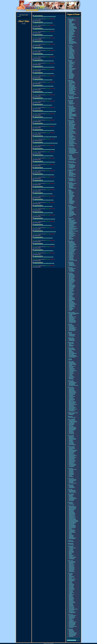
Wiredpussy (71, 239)
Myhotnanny (71, 597)
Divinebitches (72, 225)
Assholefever (71, 51)
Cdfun (70, 172)
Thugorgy (71, 308)
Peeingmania (71, 473)
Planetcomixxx (72, 142)
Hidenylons (71, 449)
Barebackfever (72, 275)
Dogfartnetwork (72, 414)
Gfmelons (71, 102)
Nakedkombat (72, 264)
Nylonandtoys (72, 552)
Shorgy (70, 529)
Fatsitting (71, 197)
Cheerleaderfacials (72, 615)
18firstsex (71, 574)
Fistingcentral (72, 290)
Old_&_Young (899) (71, 419)
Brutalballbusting (72, 222)
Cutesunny (71, 584)
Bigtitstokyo (71, 66)
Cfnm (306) (70, 155)
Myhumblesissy (72, 174)
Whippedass (71, 238)
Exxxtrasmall (71, 585)
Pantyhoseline (72, 459)
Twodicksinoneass (72, 321)
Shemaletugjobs (72, 525)
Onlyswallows (72, 444)
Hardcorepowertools (73, 499)
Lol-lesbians (71, 376)
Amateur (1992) (71, 19)
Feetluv (70, 210)
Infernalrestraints (72, 83)
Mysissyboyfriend (72, 174)
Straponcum (71, 566)
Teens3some (71, 606)
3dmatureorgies (72, 122)
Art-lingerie (71, 547)
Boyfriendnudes (72, 281)
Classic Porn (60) (71, 162)
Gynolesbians (72, 327)
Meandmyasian (72, 75)
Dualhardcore (72, 318)
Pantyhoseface (72, 457)
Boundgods (71, 279)
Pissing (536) (70, 468)
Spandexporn (72, 259)
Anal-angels (71, 47)
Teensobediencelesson (73, 609)
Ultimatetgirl (71, 537)
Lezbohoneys (72, 373)
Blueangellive (72, 481)
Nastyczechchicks (72, 42)
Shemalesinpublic (72, 523)
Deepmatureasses (72, 392)
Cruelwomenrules (72, 224)
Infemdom (71, 230)
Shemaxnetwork (72, 528)
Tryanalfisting (72, 271)
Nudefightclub (72, 265)
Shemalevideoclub (72, 526)
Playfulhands (71, 257)
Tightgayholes (72, 309)
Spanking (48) (70, 543)
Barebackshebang (72, 508)
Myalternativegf (72, 37)
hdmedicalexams (72, 160)
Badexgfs (71, 21)
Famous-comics (72, 132)
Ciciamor (71, 582)
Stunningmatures (72, 411)
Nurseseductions (72, 623)
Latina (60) (70, 359)
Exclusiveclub (72, 326)
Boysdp (70, 284)
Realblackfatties (72, 202)
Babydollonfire (72, 243)
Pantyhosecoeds (72, 455)
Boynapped (71, 282)
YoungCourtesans (72, 612)
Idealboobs (71, 104)
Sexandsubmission (73, 88)
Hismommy (71, 367)
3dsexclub (71, 123)
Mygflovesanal (72, 58)
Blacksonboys (72, 278)
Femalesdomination (73, 226)
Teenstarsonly (72, 610)
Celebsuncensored (72, 150)
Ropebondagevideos (73, 116)
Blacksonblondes (72, 350)
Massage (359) (71, 381)
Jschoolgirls (71, 74)
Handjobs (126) (71, 338)
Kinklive (71, 84)
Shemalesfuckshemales (73, 521)
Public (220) (70, 489)
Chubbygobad (72, 195)
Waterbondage (72, 119)
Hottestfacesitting (72, 229)
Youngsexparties (72, 322)
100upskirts (71, 630)
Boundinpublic (72, 279)
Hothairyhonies (72, 335)
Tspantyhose (71, 535)
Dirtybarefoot (71, 209)
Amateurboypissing (73, 469)
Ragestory (71, 346)
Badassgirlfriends (72, 20)
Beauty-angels (72, 580)
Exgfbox (71, 22)
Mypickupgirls (72, 39)
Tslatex (70, 534)
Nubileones (71, 600)
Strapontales (71, 571)
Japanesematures (72, 68)
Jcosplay (71, 71)
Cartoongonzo (72, 126)
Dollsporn (71, 53)
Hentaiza (71, 138)
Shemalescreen (72, 518)
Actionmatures (72, 388)
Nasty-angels (71, 41)
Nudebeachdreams (72, 492)
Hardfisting (71, 269)
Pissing (70, 476)
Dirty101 (71, 365)
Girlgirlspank (71, 544)
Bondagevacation (72, 110)
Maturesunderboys (72, 403)
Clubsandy (71, 482)
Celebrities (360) (71, 148)
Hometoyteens (72, 500)
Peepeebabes (72, 474)
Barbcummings (72, 349)
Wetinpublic (71, 477)
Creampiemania (72, 166)
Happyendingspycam (73, 383)
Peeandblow (71, 471)
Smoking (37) (70, 541)
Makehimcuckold (72, 181)
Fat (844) (69, 190)
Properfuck (71, 258)
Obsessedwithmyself (73, 43)
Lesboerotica (71, 372)
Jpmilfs (70, 72)
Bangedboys (71, 274)
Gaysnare (71, 296)
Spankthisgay (72, 305)
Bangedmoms (72, 390)
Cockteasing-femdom (73, 223)
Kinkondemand (72, 85)
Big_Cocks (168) (71, 96)
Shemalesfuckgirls (72, 519)
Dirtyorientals (72, 352)
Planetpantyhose (72, 464)
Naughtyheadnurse (73, 622)
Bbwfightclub (71, 263)
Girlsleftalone (72, 588)
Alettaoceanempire (72, 480)
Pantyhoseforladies (73, 458)
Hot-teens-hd (71, 590)
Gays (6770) (70, 273)
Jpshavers (71, 503)
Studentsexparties (72, 321)
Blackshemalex (72, 510)
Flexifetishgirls (72, 247)
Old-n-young (71, 426)
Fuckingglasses (72, 25)
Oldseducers (71, 432)
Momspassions (72, 404)
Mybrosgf (71, 596)
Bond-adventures (72, 125)
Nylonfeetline (71, 213)
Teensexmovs (72, 608)
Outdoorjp (71, 79)
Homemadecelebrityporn (74, 153)
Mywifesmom (71, 405)
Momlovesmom (72, 377)
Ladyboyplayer (72, 512)
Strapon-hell (71, 564)
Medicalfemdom (72, 329)
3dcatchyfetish (72, 242)
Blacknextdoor (72, 185)
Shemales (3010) (71, 506)
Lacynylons (71, 549)
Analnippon (71, 63)
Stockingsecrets (72, 558)
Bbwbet (70, 191)
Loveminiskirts (72, 251)
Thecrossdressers (72, 176)
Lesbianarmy (71, 370)
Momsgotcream (72, 167)
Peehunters (71, 472)
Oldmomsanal (72, 406)
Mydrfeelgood (72, 345)
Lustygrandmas (72, 399)
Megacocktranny (72, 513)
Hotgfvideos (71, 33)
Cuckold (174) (70, 178)
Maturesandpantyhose (73, 450)
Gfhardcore (71, 26)
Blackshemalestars (73, 509)
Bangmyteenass (72, 52)
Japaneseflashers (72, 491)
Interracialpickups (72, 355)
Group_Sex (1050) (71, 312)
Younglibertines (72, 613)
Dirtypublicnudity (72, 490)
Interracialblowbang (73, 353)
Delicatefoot (71, 208)
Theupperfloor (72, 93)
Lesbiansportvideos (73, 371)
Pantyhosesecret (72, 461)
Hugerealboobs (72, 103)
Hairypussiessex (72, 334)
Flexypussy (71, 497)
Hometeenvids (72, 32)
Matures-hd (71, 401)
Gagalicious (71, 440)
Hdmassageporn (72, 384)
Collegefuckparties (72, 314)
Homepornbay (72, 30)
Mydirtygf (71, 37)
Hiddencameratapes (73, 634)
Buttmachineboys (72, 286)
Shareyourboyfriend (73, 304)
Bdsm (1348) (70, 80)
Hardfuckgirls (72, 343)
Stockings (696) (71, 546)
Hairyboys (71, 297)
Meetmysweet (72, 425)
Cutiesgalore (71, 495)
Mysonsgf (71, 426)
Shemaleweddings (72, 527)
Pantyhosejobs (72, 458)
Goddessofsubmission (73, 228)
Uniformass (71, 627)
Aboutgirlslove (72, 363)
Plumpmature (72, 410)
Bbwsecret (71, 194)
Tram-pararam (72, 145)
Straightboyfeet (72, 306)
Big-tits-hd (71, 101)
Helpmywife (71, 180)
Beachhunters (72, 631)
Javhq (70, 344)
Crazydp (71, 315)
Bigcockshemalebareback (74, 98)
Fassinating (71, 55)
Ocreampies (71, 168)
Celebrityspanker (72, 149)
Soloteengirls (71, 605)
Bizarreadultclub (72, 108)
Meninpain (71, 232)
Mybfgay (71, 300)
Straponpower (72, 568)
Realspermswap (72, 303)
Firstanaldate (71, 56)
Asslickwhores (72, 577)
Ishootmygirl (71, 35)
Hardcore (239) (71, 342)
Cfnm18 (70, 156)
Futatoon (71, 134)
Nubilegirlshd (72, 599)
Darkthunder (71, 289)
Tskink (70, 237)
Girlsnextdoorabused (73, 28)
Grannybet (71, 395)
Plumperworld (72, 201)
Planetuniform (72, 626)
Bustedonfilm (72, 632)
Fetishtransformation (73, 247)
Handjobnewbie (72, 339)
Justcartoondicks (72, 140)
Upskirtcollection (72, 636)
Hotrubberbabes (72, 250)
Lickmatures (71, 398)
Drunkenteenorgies (73, 317)
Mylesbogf (71, 378)
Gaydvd (70, 292)
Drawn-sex (71, 130)
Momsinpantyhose (72, 451)
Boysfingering (72, 285)
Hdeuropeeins (72, 298)
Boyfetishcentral (72, 280)
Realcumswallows (72, 445)
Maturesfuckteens (72, 402)
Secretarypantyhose (73, 465)
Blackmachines (72, 277)
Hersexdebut (71, 29)
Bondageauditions (72, 109)
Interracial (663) (71, 348)
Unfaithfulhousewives (73, 260)
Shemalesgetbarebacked (74, 521)
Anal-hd (70, 47)
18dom (70, 219)
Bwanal (70, 351)
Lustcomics (71, 141)
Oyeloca (71, 360)
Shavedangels (72, 504)
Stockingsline (72, 559)
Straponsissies (72, 570)
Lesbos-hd (71, 373)
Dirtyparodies (72, 246)
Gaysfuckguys (72, 294)
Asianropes (71, 107)
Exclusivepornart (72, 132)
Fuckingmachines (72, 498)
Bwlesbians (71, 352)
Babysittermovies (72, 579)
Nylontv (70, 554)
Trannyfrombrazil (72, 531)
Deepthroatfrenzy (72, 438)
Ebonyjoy (71, 186)
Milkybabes (71, 253)
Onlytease (71, 556)
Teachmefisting (72, 270)
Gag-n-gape (71, 587)
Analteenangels (72, 50)
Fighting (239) (70, 262)
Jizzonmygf (71, 443)
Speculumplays (72, 331)
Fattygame (71, 198)
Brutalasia (71, 67)
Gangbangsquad (72, 319)
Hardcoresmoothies (73, 249)
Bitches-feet (71, 206)
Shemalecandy (72, 516)
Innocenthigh (71, 618)
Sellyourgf (71, 604)
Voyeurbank (71, 636)
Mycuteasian (71, 76)
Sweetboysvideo (72, 307)
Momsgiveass (72, 57)
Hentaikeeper (71, 136)
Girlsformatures (72, 394)
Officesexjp (71, 78)
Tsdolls (70, 533)
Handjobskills (72, 340)
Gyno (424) (70, 324)
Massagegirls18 (72, 384)
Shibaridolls (71, 235)
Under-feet (71, 216)
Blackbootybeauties (73, 184)
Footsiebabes (72, 212)
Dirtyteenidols (72, 584)
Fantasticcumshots (73, 439)
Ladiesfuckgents (72, 562)
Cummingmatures (72, 268)
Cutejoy (70, 583)
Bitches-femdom (72, 220)
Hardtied (71, 112)
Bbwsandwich (72, 193)
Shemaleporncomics (73, 143)
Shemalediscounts (72, 517)
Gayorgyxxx (71, 293)
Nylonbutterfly (72, 452)
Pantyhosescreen (72, 460)
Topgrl (70, 117)
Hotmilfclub (71, 397)
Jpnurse (71, 619)
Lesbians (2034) (71, 362)
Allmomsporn (72, 389)
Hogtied (70, 113)
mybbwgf (71, 200)
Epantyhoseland (72, 448)
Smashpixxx (71, 258)
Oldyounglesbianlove (73, 409)
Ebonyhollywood (72, 152)
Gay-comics (71, 135)
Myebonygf (71, 187)
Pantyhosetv (71, 463)
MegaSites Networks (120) (73, 413)
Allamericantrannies (73, 507)
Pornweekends (72, 602)
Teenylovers (71, 611)
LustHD (70, 594)
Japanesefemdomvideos (74, 231)
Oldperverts (71, 431)
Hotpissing (71, 470)
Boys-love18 (71, 283)
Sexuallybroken (72, 89)
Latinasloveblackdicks (73, 356)
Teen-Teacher (71, 433)
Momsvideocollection (73, 405)
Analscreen (71, 49)
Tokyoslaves (71, 237)
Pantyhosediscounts (73, 456)
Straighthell (71, 90)
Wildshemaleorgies (73, 538)
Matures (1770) (71, 387)
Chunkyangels (72, 196)
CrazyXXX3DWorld (72, 129)
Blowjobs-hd (71, 437)
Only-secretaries (72, 625)
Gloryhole (71, 441)
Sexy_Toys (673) (71, 494)
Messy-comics (72, 142)
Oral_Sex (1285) (71, 436)
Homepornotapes (72, 31)
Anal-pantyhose (72, 447)
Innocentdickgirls (72, 139)
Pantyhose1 (71, 454)
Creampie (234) (71, 164)
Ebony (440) (70, 183)
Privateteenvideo (72, 603)
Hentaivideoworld (72, 137)
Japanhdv (71, 70)
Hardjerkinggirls (72, 341)
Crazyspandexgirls (72, 245)
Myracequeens (72, 77)
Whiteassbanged (72, 357)
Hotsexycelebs (72, 153)
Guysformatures (72, 396)
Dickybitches (71, 510)
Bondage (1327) (71, 106)
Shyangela (71, 605)
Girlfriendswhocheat (73, 27)
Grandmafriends (72, 395)
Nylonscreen (71, 552)
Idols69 (70, 68)
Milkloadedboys (72, 300)
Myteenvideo (71, 598)
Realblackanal (72, 58)
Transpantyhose (72, 466)
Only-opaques (72, 555)
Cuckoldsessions (72, 179)
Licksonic (71, 375)
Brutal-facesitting (72, 244)
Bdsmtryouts (71, 81)
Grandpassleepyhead (73, 422)
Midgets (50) (70, 416)
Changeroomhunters (73, 633)
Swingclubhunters (72, 635)
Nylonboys (71, 175)
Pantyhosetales (72, 462)
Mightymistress (72, 233)
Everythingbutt (72, 54)
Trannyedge (71, 118)
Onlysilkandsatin (72, 254)
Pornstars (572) (71, 479)
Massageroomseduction (73, 385)
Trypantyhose (72, 467)
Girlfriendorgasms (72, 26)
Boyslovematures (72, 391)
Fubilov (70, 23)
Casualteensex (72, 581)
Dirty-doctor (71, 325)
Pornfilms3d (71, 601)
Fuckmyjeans (71, 248)
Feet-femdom (71, 226)
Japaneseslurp (72, 69)
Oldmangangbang (72, 429)
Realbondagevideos (73, 114)
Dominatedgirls (72, 82)
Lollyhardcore (72, 593)
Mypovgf (71, 40)
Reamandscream (72, 563)
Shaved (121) (70, 502)
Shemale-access (72, 515)
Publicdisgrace (72, 87)
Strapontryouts (72, 572)
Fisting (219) (70, 268)
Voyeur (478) (70, 629)
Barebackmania (72, 276)
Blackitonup (71, 184)
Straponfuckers (72, 567)
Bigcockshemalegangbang (74, 313)
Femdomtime (71, 227)
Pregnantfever (72, 487)
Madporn (71, 36)
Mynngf (70, 38)
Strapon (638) (70, 561)
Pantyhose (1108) (71, 447)
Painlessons (71, 301)
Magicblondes (72, 594)
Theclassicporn (72, 336)
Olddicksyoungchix (73, 428)
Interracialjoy (71, 354)
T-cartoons (71, 144)
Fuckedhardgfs (72, 24)
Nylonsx (71, 553)
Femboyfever (71, 511)
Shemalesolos (72, 524)
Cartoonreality (72, 127)
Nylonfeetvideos (72, 214)
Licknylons (71, 550)
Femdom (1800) (71, 218)
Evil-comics (71, 131)
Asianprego (71, 486)
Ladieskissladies (72, 369)
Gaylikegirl (71, 173)
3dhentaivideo (72, 121)
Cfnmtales (71, 157)
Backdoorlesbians (72, 363)
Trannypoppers (72, 531)
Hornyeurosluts (72, 589)
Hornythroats (71, 442)
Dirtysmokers (72, 542)
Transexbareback (72, 532)
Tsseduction (71, 536)
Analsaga (71, 48)
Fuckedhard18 (72, 382)
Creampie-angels (72, 165)
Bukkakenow (71, 437)
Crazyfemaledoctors (73, 159)
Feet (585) (70, 205)
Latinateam (71, 592)
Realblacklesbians (72, 188)
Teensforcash (72, 434)
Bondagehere (72, 110)
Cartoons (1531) (71, 121)
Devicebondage (72, 111)
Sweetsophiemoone (73, 483)
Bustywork (71, 195)
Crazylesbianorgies (73, 364)
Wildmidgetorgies (72, 417)
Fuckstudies (71, 586)
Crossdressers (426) (72, 170)
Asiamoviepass (72, 64)
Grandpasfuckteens (73, 421)
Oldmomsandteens (73, 407)
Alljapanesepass (72, 62)
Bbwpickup (71, 192)
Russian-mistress (72, 234)
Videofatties (71, 203)
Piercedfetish (71, 256)
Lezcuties (71, 374)
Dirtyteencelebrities (73, 151)
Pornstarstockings (72, 557)
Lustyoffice (71, 621)
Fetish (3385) (70, 241)
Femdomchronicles (73, 133)
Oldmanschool (72, 430)
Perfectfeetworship (73, 215)
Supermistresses (72, 91)
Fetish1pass (71, 415)
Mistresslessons (72, 86)
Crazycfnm (71, 158)
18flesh (70, 575)
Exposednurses (72, 616)
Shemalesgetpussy (73, 522)
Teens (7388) (70, 573)
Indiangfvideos (72, 34)
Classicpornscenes (73, 163)
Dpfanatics (71, 316)
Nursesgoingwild (72, 624)
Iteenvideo (71, 591)
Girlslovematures (72, 366)
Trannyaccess (72, 530)
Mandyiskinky (72, 252)
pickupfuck (71, 44)
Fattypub (71, 199)
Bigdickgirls (71, 171)
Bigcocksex (71, 97)
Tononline (71, 310)
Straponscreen (72, 569)
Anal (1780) (70, 46)
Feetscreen (71, 211)
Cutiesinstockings (72, 548)
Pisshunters (71, 475)
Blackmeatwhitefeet (73, 207)
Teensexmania (72, 607)
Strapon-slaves (72, 565)
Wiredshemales (72, 539)
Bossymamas (72, 221)
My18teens (71, 595)
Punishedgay (71, 302)
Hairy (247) (70, 332)
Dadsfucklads (72, 288)
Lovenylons (71, 551)
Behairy (70, 333)
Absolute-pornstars (73, 479)
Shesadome (71, 563)
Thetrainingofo (72, 92)
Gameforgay (71, 291)
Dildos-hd (71, 496)
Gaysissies (71, 295)
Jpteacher (71, 73)
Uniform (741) (70, 615)
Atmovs (70, 578)
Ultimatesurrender (72, 266)
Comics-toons (72, 128)
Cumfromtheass (72, 287)
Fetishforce (71, 289)
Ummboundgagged (73, 94)
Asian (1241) (70, 60)
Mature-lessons (72, 400)
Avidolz (70, 65)
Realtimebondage (72, 115)
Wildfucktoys (71, 500)
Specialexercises (72, 236)
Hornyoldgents (72, 424)
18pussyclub (71, 576)
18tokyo (70, 61)
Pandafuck (71, 255)
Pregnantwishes (72, 488)
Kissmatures (71, 368)
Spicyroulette (71, 320)
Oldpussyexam (72, 408)
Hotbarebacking (72, 299)
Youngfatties (71, 204)
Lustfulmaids (71, 620)
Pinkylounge (71, 379)
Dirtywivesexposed (73, 393)
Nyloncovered (72, 453)
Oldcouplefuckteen (73, 427)
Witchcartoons (72, 146)
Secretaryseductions (73, 626)
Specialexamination (73, 330)
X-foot (70, 216)
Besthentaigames (72, 124)
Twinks (70, 310)
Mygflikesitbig (72, 99)
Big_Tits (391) (70, 100)
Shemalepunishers (72, 89)
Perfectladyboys (72, 514)
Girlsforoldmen (72, 420)
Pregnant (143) (71, 485)
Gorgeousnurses (72, 617)
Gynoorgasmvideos (73, 328)
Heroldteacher (72, 423)
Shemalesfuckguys (73, 520)
